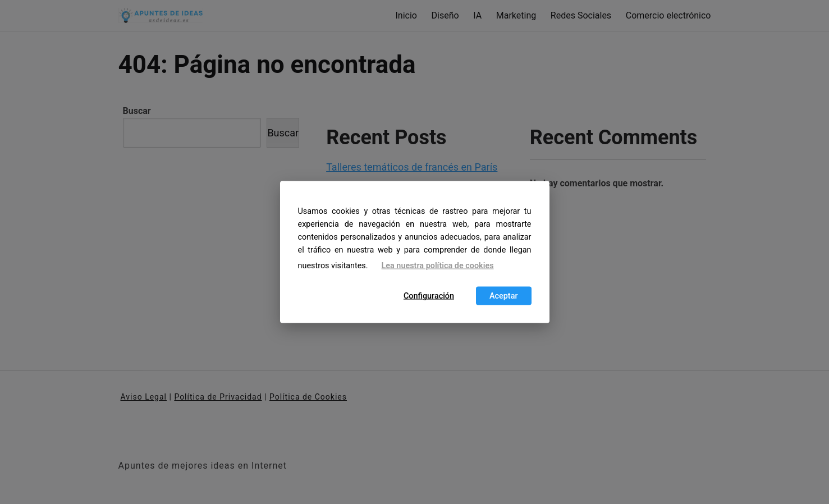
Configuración (429, 295)
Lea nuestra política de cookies (438, 266)
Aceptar (504, 295)
